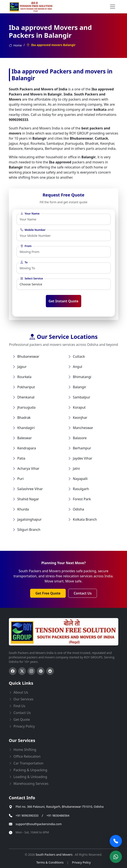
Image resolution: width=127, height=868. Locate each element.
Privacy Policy (81, 862)
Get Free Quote (48, 593)
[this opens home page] (31, 7)
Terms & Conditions (50, 862)
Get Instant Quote (64, 301)
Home (15, 45)
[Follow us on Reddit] (50, 671)
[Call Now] (116, 841)
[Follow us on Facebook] (13, 671)
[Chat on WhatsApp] (116, 857)
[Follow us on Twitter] (22, 671)
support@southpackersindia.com (39, 824)
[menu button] (113, 7)
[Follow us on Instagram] (31, 671)
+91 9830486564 (58, 816)
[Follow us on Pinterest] (41, 671)
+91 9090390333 (27, 816)
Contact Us (83, 593)
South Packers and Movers (54, 855)
